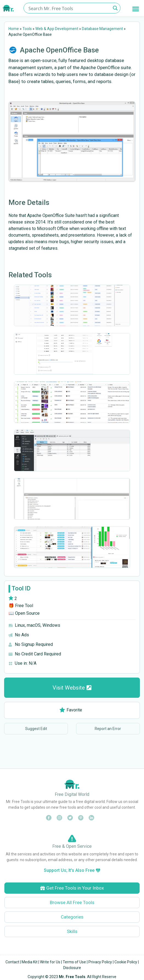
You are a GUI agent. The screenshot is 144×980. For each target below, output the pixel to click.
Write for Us (50, 962)
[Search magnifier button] (115, 8)
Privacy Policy (100, 962)
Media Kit (30, 962)
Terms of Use (74, 962)
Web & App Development (57, 29)
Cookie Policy (126, 962)
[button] (136, 9)
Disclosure (72, 968)
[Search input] (69, 8)
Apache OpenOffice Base (59, 50)
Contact (12, 962)
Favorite (71, 710)
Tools (27, 29)
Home (14, 29)
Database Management (102, 29)
